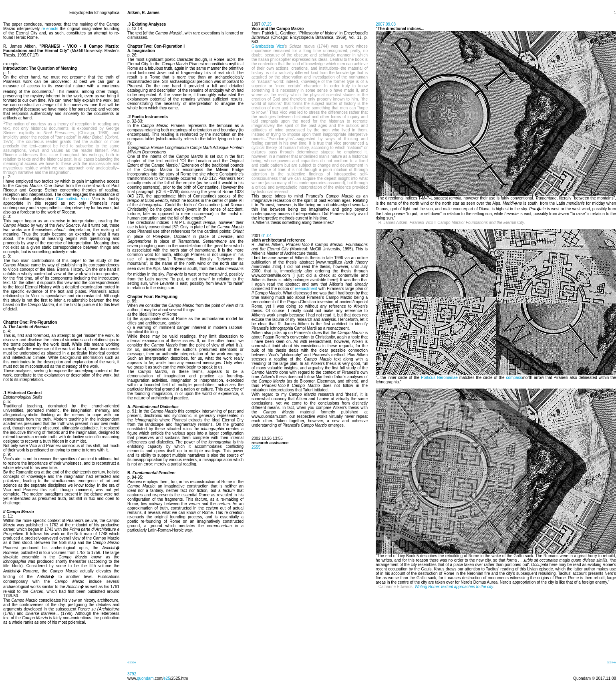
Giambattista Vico (72, 199)
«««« (132, 662)
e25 (167, 678)
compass (514, 378)
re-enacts (50, 29)
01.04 (267, 236)
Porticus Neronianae (439, 378)
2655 (256, 447)
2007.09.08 (386, 24)
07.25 (267, 24)
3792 (132, 674)
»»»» (612, 662)
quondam (145, 678)
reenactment (306, 289)
